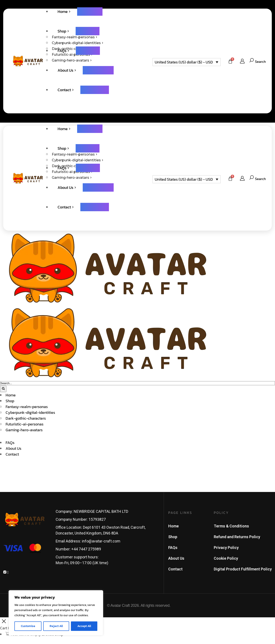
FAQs (173, 548)
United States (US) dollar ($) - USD (184, 62)
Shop (173, 537)
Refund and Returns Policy (237, 537)
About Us (176, 558)
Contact (175, 569)
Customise (28, 626)
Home (173, 526)
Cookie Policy (226, 558)
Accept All (84, 626)
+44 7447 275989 (86, 549)
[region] (56, 613)
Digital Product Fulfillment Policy (243, 569)
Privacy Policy (226, 548)
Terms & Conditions (231, 526)
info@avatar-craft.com (101, 541)
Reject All (56, 626)
